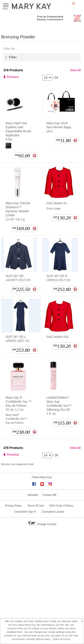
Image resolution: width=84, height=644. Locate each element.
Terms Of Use (36, 506)
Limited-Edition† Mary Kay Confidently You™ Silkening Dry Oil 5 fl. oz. (59, 406)
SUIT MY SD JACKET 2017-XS (18, 278)
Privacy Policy (14, 506)
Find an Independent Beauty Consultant (50, 18)
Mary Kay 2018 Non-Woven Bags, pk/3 (59, 127)
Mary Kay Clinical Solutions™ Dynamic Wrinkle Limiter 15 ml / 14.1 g (18, 211)
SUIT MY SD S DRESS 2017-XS (59, 278)
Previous (13, 77)
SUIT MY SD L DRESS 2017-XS (18, 339)
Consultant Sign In (25, 512)
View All (75, 70)
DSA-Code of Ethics (61, 506)
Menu (6, 5)
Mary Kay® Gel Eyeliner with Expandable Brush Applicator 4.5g (18, 131)
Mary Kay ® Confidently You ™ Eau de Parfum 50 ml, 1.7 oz (18, 404)
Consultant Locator (53, 512)
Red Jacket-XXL (58, 337)
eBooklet (33, 495)
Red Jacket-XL (57, 203)
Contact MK (50, 495)
